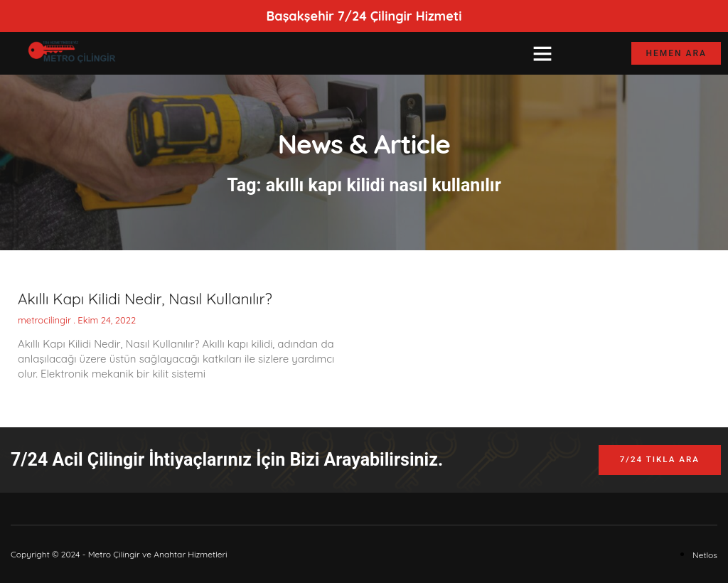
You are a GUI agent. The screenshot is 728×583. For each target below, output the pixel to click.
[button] (542, 53)
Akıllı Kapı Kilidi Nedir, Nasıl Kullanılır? (145, 299)
